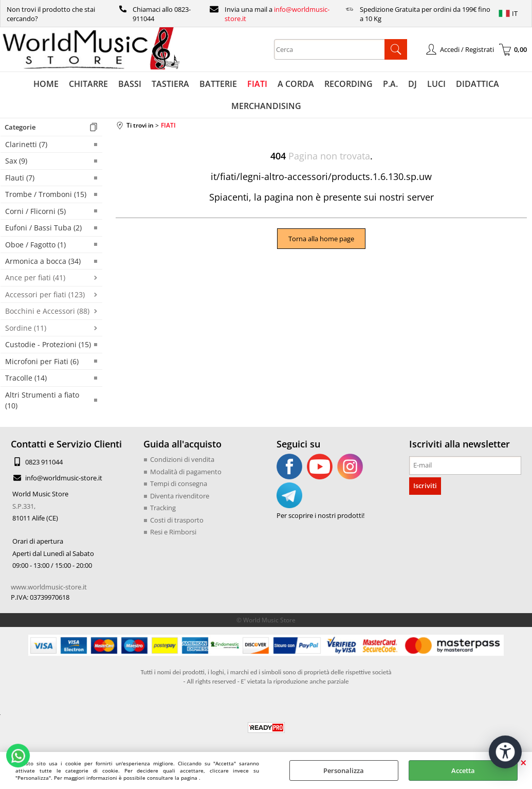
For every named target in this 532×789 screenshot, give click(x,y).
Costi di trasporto (177, 520)
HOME (46, 84)
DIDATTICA (478, 84)
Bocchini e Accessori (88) (47, 311)
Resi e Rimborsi (173, 532)
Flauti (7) (20, 178)
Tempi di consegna (179, 483)
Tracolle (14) (26, 378)
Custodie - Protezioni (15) (48, 344)
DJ (412, 84)
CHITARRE (88, 84)
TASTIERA (170, 84)
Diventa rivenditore (180, 496)
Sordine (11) (26, 328)
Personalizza (344, 770)
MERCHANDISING (266, 106)
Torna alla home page (321, 239)
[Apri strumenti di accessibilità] (505, 752)
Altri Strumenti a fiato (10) (42, 400)
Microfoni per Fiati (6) (42, 361)
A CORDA (296, 84)
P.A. (390, 84)
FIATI (257, 84)
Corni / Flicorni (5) (35, 211)
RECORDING (348, 84)
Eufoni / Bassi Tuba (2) (43, 228)
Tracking (163, 508)
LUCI (436, 84)
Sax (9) (16, 161)
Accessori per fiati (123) (45, 294)
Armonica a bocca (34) (43, 261)
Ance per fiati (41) (35, 277)
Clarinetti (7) (26, 144)
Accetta (463, 770)
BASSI (130, 84)
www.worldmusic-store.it (49, 587)
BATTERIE (218, 84)
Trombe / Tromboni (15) (46, 194)
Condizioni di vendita (182, 459)
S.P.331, (24, 506)
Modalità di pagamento (186, 472)
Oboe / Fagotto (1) (35, 245)
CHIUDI (524, 762)
